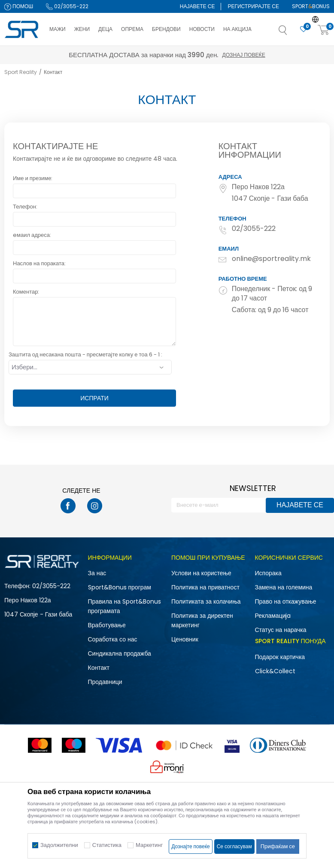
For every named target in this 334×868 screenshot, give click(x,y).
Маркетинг (149, 845)
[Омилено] (304, 29)
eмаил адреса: (32, 235)
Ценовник (185, 639)
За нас (97, 573)
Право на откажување (286, 601)
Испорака (268, 573)
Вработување (107, 625)
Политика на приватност (205, 587)
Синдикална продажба (120, 653)
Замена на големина (284, 587)
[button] (291, 33)
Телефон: (25, 207)
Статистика (107, 845)
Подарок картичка (280, 657)
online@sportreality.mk (271, 259)
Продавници (105, 682)
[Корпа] (324, 30)
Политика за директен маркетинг (202, 620)
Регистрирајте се (253, 6)
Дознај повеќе (244, 55)
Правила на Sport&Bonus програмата (124, 606)
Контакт (99, 668)
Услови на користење (201, 573)
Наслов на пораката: (39, 263)
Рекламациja (273, 616)
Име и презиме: (33, 178)
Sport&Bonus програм (120, 587)
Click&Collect (275, 671)
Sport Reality (21, 72)
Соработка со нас (113, 639)
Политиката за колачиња (206, 601)
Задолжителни (59, 845)
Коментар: (26, 292)
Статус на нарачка (281, 630)
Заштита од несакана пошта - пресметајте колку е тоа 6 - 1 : (85, 354)
